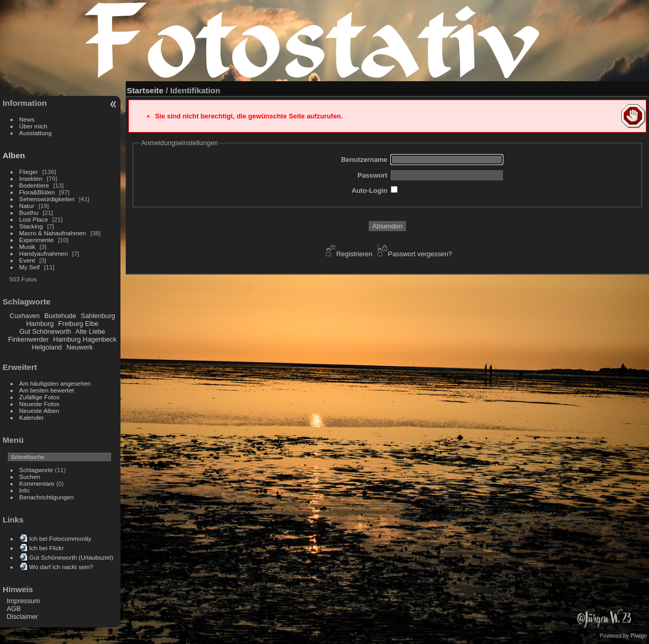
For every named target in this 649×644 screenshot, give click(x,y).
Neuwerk (80, 347)
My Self (30, 267)
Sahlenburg (98, 316)
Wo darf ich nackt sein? (61, 567)
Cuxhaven (25, 316)
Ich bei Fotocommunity (60, 538)
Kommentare (37, 483)
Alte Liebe (90, 331)
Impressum (23, 601)
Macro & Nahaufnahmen (53, 233)
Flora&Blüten (37, 192)
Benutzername (364, 160)
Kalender (32, 417)
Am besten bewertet (47, 390)
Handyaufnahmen (44, 253)
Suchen (30, 477)
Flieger (29, 172)
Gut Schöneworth (45, 331)
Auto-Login (369, 190)
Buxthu (29, 212)
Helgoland (47, 347)
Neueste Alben (40, 411)
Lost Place (34, 219)
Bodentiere (34, 185)
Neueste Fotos (40, 404)
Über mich (34, 126)
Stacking (31, 226)
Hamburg (40, 324)
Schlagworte (36, 470)
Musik (27, 247)
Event (27, 260)
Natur (27, 206)
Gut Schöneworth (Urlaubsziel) (71, 557)
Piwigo (639, 636)
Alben (14, 155)
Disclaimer (23, 616)
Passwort (373, 175)
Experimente (37, 240)
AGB (14, 609)
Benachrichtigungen (47, 497)
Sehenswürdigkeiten (47, 199)
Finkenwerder (28, 339)
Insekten (31, 178)
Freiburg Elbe (78, 324)
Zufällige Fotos (40, 397)
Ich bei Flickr (47, 548)
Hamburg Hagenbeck (85, 339)
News (27, 119)
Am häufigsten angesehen (55, 383)
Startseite (145, 90)
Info (25, 490)
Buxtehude (60, 316)
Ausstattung (36, 133)
